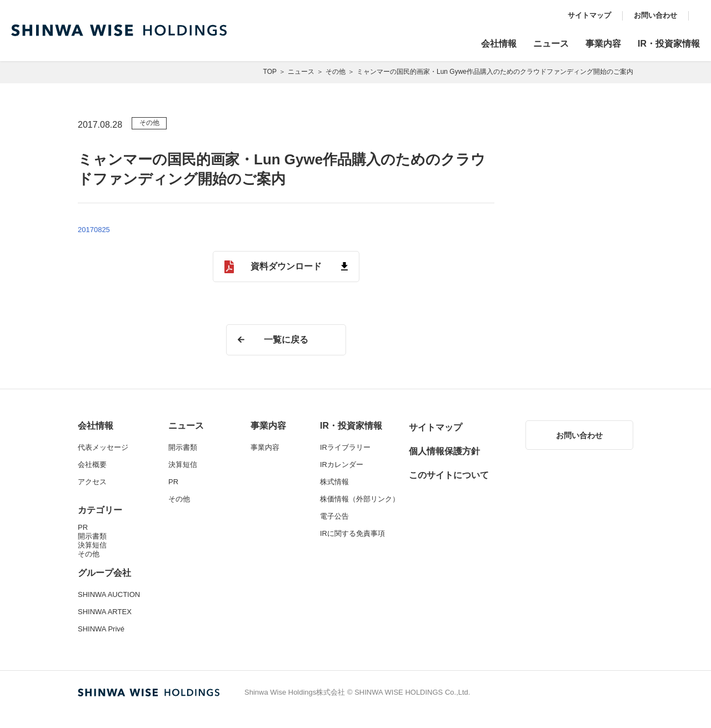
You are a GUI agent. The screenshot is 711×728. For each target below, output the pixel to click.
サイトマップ (589, 15)
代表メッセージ (103, 447)
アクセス (92, 482)
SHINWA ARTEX (105, 612)
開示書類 (92, 536)
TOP (270, 72)
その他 (336, 72)
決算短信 (92, 545)
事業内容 (603, 44)
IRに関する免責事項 (352, 533)
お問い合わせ (655, 15)
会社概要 (92, 465)
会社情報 (499, 44)
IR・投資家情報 (669, 44)
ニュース (551, 44)
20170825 (94, 230)
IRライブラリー (345, 447)
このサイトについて (449, 475)
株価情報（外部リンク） (360, 499)
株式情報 (334, 482)
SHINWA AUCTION (109, 594)
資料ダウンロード (286, 266)
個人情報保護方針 (444, 451)
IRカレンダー (342, 465)
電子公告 (334, 516)
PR (83, 527)
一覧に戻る (286, 340)
